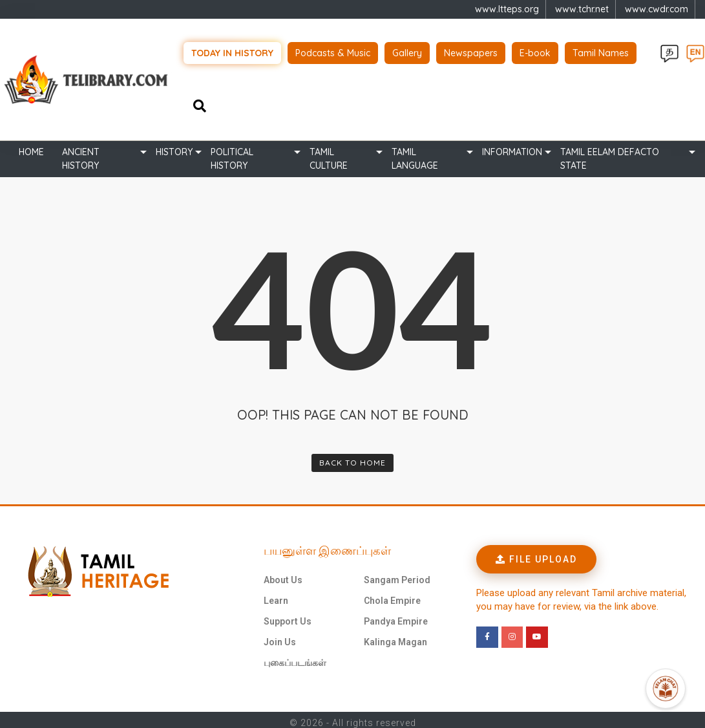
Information (512, 146)
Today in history (232, 50)
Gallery (407, 50)
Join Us (280, 636)
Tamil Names (601, 50)
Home (31, 146)
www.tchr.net (582, 9)
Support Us (288, 616)
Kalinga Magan (395, 636)
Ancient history (81, 153)
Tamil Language (415, 153)
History (174, 146)
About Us (283, 574)
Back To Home (352, 457)
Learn (276, 595)
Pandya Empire (396, 616)
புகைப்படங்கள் (295, 657)
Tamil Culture (329, 153)
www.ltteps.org (507, 9)
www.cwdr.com (657, 9)
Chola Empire (392, 595)
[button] (536, 553)
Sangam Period (397, 574)
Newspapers (471, 50)
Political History (232, 153)
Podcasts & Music (333, 50)
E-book (535, 50)
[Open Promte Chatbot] (666, 689)
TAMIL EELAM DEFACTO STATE (610, 153)
